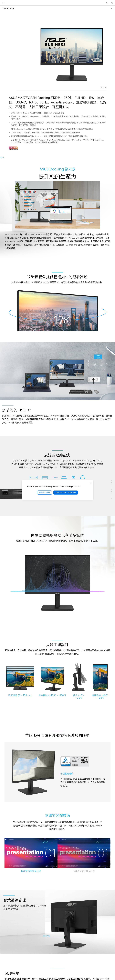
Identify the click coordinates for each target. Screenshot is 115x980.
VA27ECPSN (8, 9)
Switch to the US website (66, 492)
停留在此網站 (45, 492)
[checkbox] (103, 88)
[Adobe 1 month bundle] (13, 150)
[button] (3, 3)
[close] (91, 483)
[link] (58, 3)
